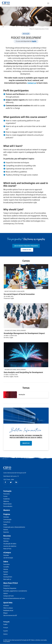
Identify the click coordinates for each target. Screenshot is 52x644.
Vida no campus (8, 608)
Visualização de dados (10, 544)
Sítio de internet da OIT (10, 615)
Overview (6, 517)
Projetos (7, 514)
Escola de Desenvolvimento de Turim (14, 598)
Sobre (6, 562)
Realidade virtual (8, 610)
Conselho (6, 567)
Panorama (6, 494)
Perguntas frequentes (10, 588)
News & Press (7, 549)
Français (6, 628)
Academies (7, 499)
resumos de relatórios (10, 546)
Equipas (6, 572)
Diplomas (6, 501)
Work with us (7, 579)
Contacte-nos (27, 250)
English (34, 41)
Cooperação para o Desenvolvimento (14, 527)
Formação (7, 491)
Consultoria (7, 522)
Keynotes (6, 532)
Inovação (26, 34)
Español (6, 631)
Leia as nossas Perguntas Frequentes (26, 246)
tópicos (6, 574)
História (6, 569)
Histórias (6, 541)
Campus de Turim (9, 596)
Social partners (8, 577)
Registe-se (26, 443)
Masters (7, 510)
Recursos (7, 536)
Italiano (5, 634)
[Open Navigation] (48, 3)
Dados (5, 525)
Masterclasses (7, 504)
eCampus (7, 552)
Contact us (7, 586)
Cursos (5, 496)
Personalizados (8, 506)
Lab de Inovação (8, 558)
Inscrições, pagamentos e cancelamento (15, 591)
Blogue (5, 613)
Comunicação (7, 519)
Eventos (6, 530)
